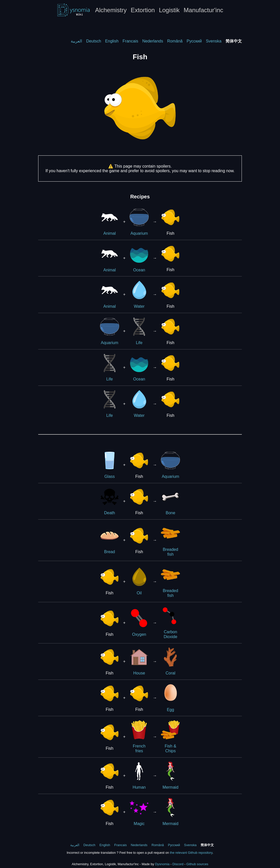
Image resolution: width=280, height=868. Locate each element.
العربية (76, 41)
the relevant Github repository (191, 853)
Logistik (169, 10)
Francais (130, 41)
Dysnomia (162, 864)
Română (175, 41)
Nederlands (153, 41)
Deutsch (94, 41)
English (112, 41)
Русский (194, 41)
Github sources (197, 864)
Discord (178, 864)
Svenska (214, 41)
